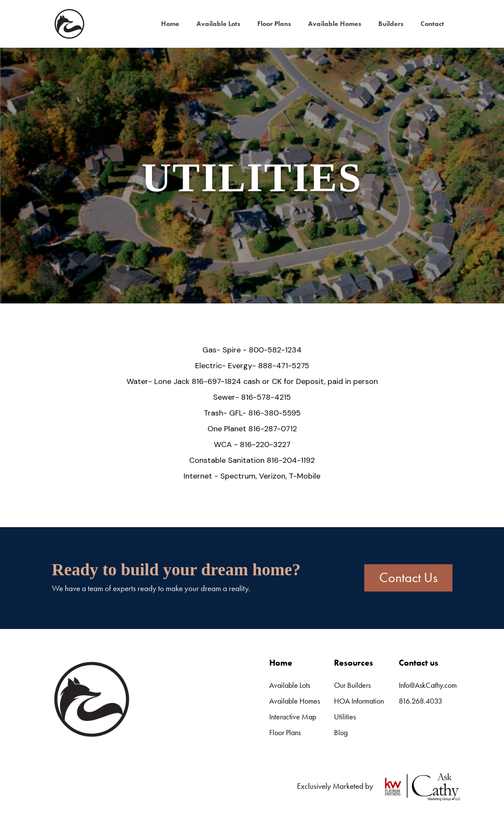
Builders (391, 24)
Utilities (345, 717)
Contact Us (408, 578)
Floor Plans (274, 24)
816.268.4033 (420, 701)
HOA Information (359, 701)
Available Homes (335, 24)
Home (170, 24)
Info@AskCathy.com (428, 685)
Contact (432, 24)
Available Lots (218, 24)
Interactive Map (293, 717)
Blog (341, 732)
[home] (69, 24)
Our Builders (352, 685)
